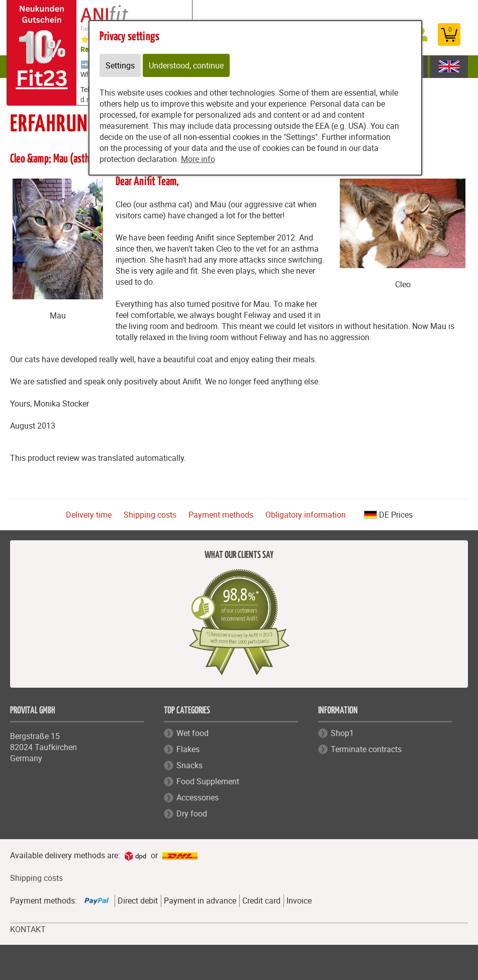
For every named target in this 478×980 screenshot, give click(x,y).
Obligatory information (306, 515)
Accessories (198, 797)
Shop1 (342, 733)
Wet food (193, 733)
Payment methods (221, 515)
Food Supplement (208, 781)
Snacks (189, 765)
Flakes (188, 749)
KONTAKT (28, 929)
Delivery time (89, 515)
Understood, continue (186, 65)
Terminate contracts (366, 749)
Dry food (192, 813)
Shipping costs (150, 515)
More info (198, 159)
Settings (120, 65)
